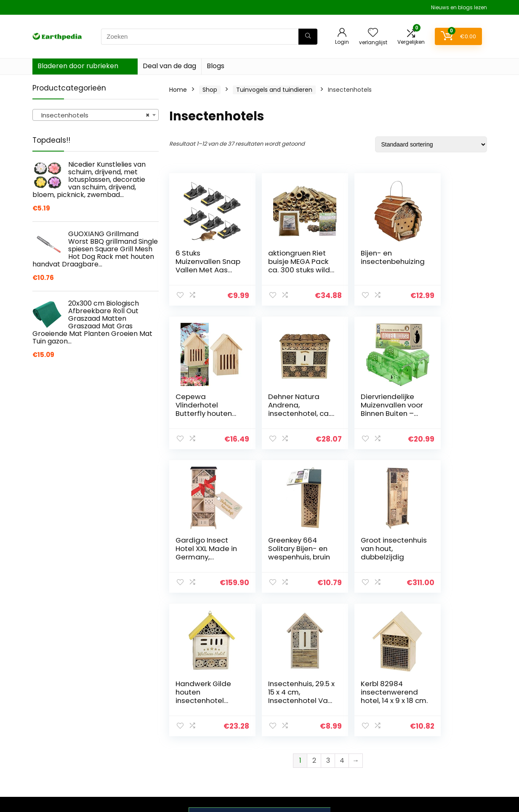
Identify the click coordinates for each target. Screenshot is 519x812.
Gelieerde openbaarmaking (444, 737)
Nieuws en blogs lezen (459, 7)
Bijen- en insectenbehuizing (365, 261)
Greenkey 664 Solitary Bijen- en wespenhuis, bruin (445, 409)
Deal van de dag (169, 66)
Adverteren (361, 750)
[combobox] (96, 115)
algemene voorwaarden (438, 718)
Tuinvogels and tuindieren (274, 90)
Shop (210, 90)
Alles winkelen (364, 726)
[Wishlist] (373, 33)
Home (178, 90)
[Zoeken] (308, 37)
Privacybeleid (438, 703)
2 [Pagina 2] (314, 617)
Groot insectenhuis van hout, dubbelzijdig (198, 553)
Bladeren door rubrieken (78, 66)
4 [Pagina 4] (342, 617)
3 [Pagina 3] (328, 617)
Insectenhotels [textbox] (93, 115)
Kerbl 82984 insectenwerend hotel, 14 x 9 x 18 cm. (444, 553)
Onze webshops (368, 738)
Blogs (216, 66)
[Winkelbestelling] (431, 144)
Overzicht (359, 714)
